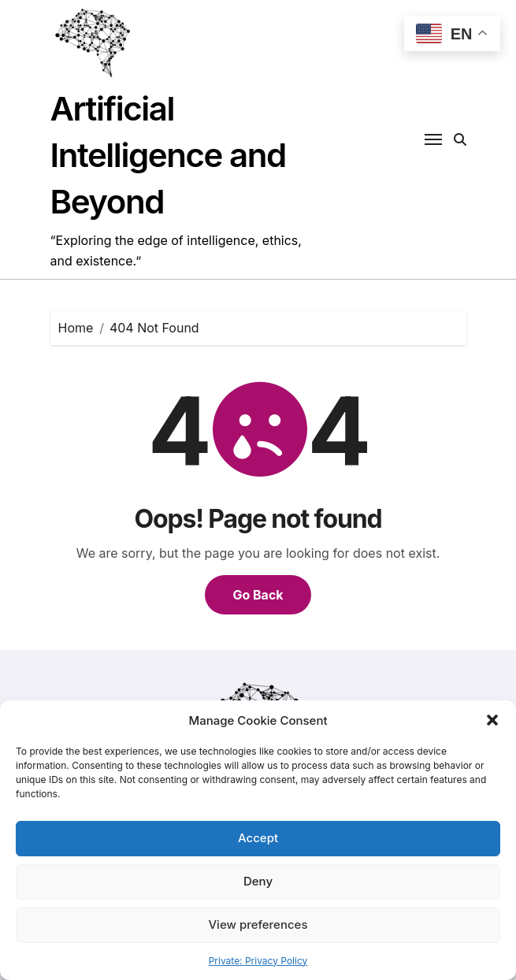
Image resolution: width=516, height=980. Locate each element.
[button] (492, 720)
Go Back (258, 595)
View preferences (258, 924)
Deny (258, 881)
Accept (258, 838)
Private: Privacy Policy (258, 961)
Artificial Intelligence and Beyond (168, 155)
